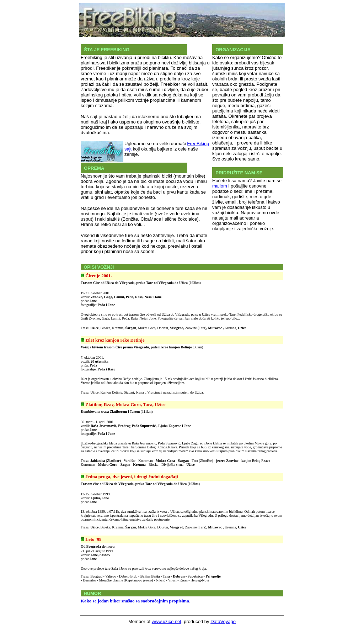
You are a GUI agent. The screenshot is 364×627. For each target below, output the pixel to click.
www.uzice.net (167, 621)
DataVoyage (223, 621)
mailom (220, 186)
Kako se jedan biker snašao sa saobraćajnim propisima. (135, 601)
